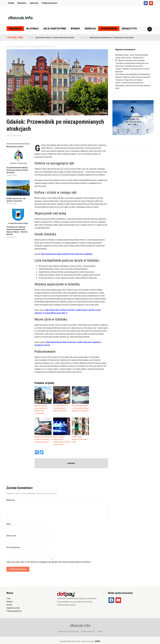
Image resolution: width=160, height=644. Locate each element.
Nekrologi (90, 29)
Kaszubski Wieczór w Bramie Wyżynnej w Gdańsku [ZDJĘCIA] (60, 408)
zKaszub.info (80, 622)
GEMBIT (98, 638)
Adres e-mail (11, 532)
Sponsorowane (109, 29)
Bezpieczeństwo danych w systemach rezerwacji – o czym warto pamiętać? (43, 436)
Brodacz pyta (129, 29)
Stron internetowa (13, 544)
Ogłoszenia (34, 3)
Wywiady (75, 29)
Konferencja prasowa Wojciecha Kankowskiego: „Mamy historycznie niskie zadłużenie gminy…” (133, 85)
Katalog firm (22, 3)
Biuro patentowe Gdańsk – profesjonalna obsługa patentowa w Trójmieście (80, 408)
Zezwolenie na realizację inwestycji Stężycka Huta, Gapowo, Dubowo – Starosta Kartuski (17, 231)
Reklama (10, 598)
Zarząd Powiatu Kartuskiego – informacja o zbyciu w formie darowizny (18, 170)
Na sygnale (33, 29)
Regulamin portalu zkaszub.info (68, 628)
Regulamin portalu (13, 604)
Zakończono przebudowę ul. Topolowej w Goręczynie (112, 37)
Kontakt (11, 3)
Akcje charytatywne (55, 29)
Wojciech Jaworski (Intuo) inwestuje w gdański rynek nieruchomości (43, 408)
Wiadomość (11, 497)
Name (9, 521)
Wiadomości (15, 29)
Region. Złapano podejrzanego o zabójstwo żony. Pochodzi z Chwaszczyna (62, 437)
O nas (8, 595)
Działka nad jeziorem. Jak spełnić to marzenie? (16, 200)
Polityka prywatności (49, 3)
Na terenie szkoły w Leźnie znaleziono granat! (55, 37)
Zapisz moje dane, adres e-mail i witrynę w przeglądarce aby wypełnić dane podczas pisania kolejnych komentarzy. (49, 558)
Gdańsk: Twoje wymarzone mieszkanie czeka (80, 435)
